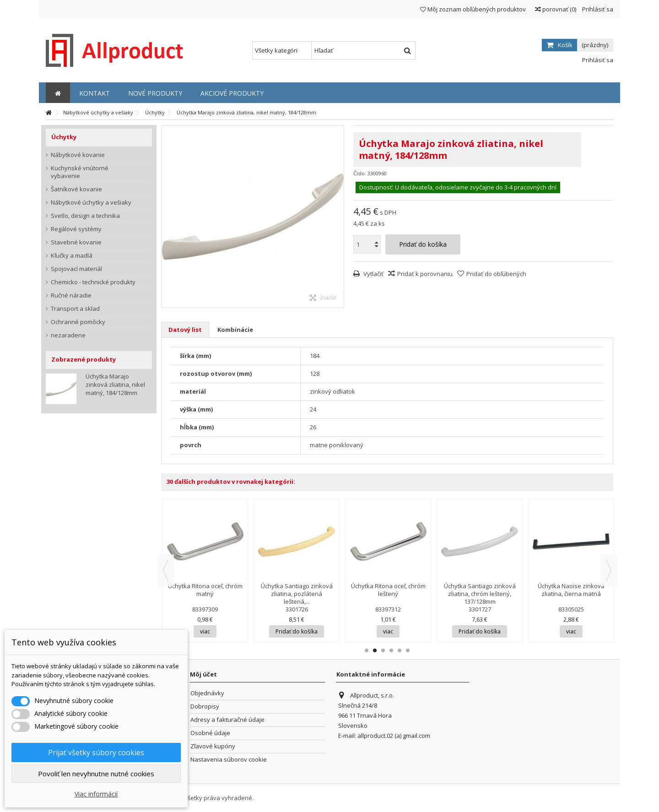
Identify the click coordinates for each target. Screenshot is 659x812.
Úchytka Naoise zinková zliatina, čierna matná (571, 590)
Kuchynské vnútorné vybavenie (80, 172)
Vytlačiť (373, 274)
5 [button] (400, 650)
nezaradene (68, 335)
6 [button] (408, 650)
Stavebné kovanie (76, 242)
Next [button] (609, 570)
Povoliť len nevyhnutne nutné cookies (96, 774)
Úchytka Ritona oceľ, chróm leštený (388, 590)
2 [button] (375, 650)
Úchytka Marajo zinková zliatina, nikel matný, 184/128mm (115, 384)
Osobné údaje (210, 733)
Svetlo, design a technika (85, 216)
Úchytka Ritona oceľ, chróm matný (205, 590)
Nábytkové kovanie (78, 155)
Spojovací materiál (76, 269)
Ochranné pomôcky (78, 322)
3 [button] (383, 650)
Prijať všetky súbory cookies (96, 752)
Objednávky (207, 693)
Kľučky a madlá (72, 256)
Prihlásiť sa (597, 9)
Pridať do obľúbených (496, 274)
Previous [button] (166, 570)
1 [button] (367, 650)
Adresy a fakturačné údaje (227, 720)
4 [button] (391, 650)
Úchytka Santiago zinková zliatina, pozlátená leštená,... (297, 594)
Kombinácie (235, 330)
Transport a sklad (75, 309)
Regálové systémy (76, 229)
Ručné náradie (71, 295)
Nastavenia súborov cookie (229, 760)
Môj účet (203, 674)
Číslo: (360, 173)
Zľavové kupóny (213, 746)
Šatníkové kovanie (76, 189)
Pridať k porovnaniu (425, 274)
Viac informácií (96, 794)
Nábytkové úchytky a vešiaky (91, 203)
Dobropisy (205, 706)
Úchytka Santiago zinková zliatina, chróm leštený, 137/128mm (480, 594)
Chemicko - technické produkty (93, 282)
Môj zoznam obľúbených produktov (473, 9)
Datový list (185, 330)
